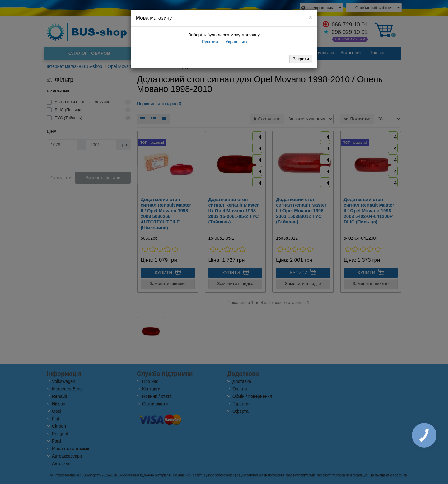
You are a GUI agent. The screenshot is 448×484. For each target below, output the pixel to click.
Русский (209, 42)
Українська (236, 42)
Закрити (301, 59)
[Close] (310, 17)
